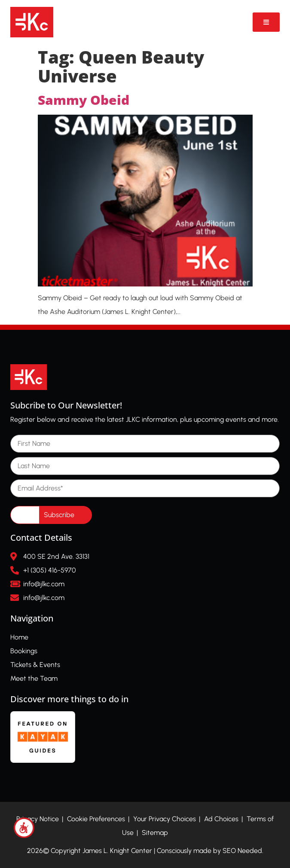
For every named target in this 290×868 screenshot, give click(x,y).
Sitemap (155, 833)
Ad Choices (221, 819)
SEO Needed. (243, 851)
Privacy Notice (38, 819)
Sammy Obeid (84, 100)
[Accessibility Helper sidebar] (24, 828)
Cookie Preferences (96, 819)
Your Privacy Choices (165, 819)
